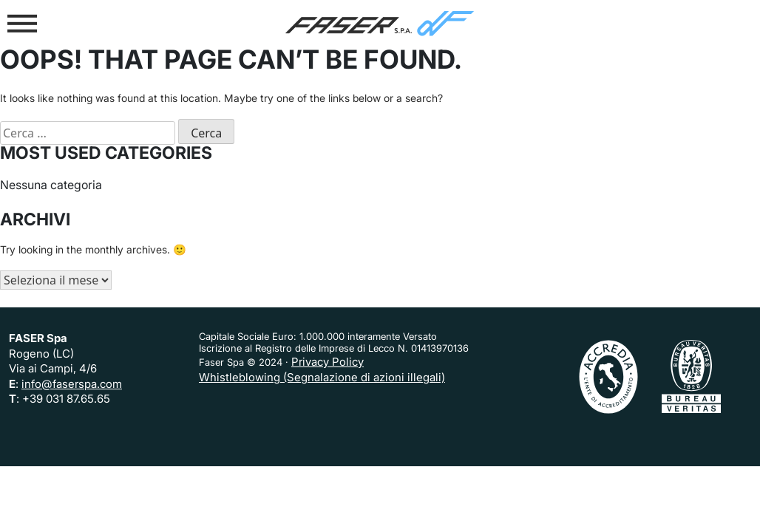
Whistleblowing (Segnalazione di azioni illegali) (322, 377)
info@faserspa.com (72, 384)
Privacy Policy (328, 362)
